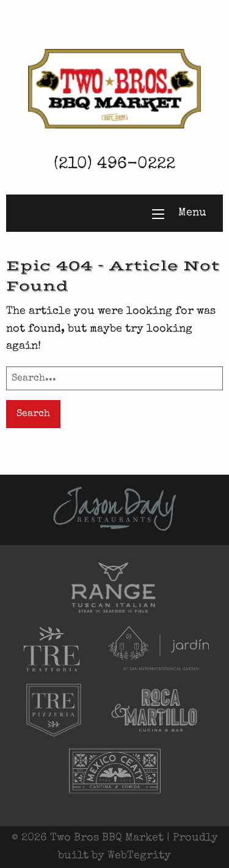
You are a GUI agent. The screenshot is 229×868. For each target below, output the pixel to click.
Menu (192, 213)
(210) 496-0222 (114, 165)
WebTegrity (139, 856)
